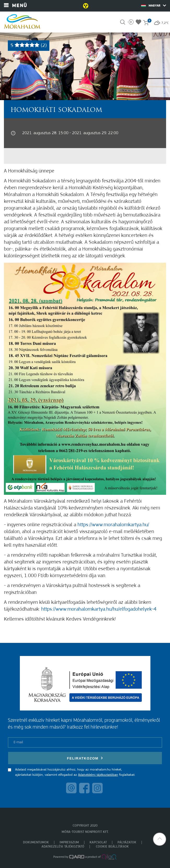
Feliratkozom (85, 758)
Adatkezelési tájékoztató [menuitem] (63, 847)
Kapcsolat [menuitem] (98, 842)
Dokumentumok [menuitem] (36, 842)
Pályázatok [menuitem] (127, 842)
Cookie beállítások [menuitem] (112, 847)
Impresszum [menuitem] (69, 842)
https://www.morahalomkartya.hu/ (113, 525)
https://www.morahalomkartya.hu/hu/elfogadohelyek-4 (99, 609)
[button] (160, 839)
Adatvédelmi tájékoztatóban (98, 775)
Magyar (154, 6)
